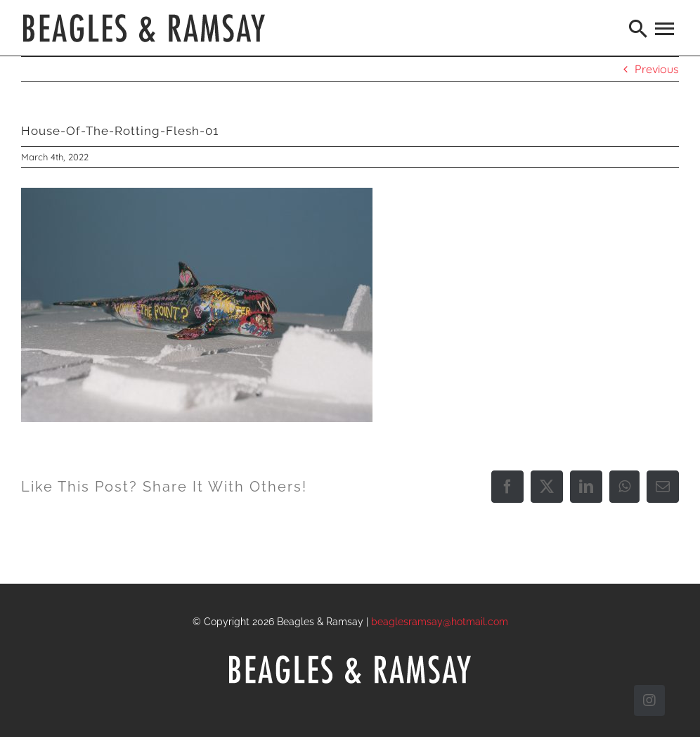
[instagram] (649, 700)
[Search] (639, 28)
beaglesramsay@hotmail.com (440, 622)
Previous (657, 69)
